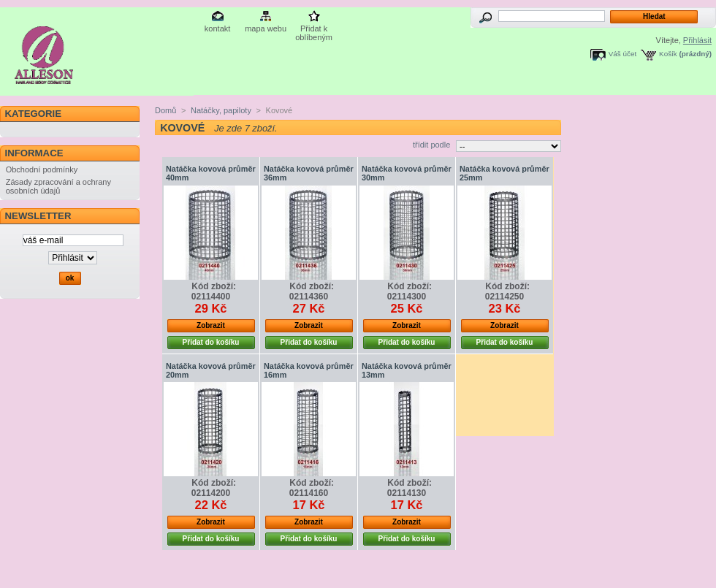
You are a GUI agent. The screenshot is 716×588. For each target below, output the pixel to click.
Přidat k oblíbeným (314, 30)
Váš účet (622, 54)
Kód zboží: (214, 286)
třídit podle (431, 145)
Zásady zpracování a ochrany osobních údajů (58, 186)
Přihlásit (697, 40)
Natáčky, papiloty (221, 110)
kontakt (217, 28)
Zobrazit (211, 325)
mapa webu (266, 28)
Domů (165, 110)
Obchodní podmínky (42, 169)
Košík (668, 54)
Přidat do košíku (211, 342)
